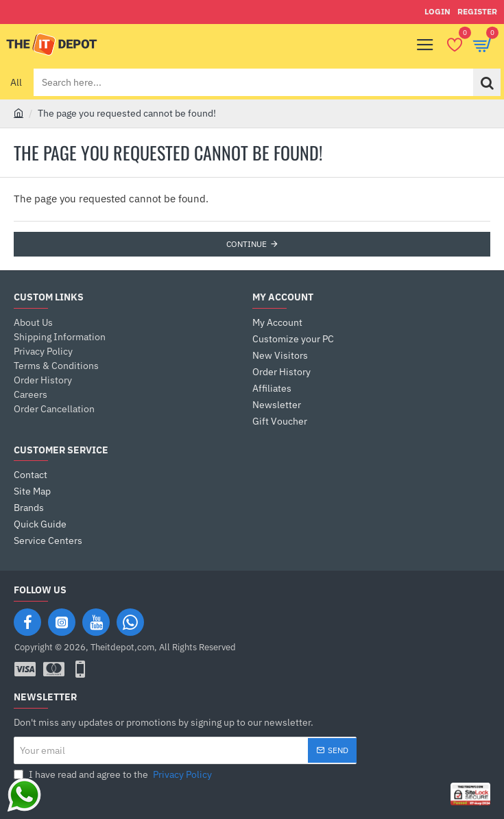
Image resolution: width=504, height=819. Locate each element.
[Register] (477, 12)
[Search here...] (487, 82)
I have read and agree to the (114, 775)
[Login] (437, 12)
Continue (247, 244)
